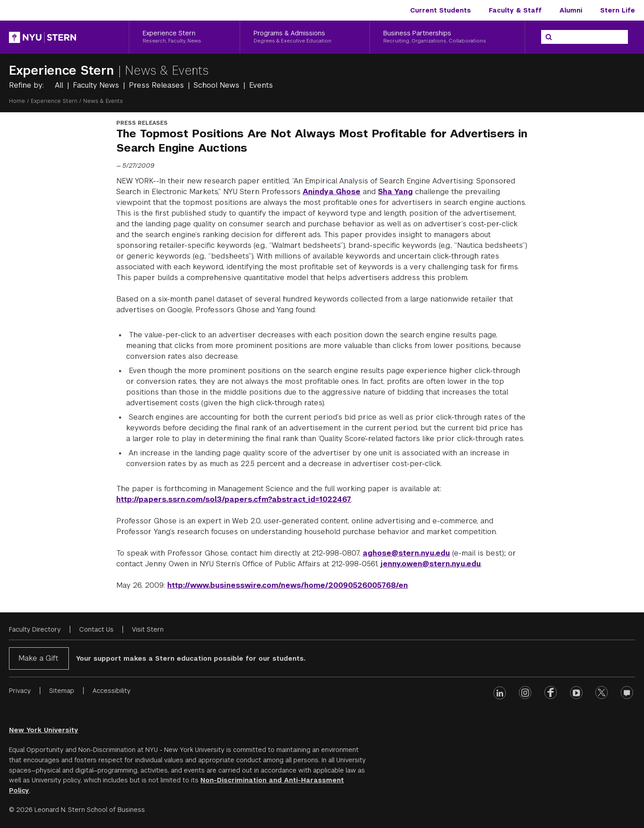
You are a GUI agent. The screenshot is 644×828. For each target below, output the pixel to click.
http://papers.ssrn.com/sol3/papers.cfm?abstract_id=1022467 (234, 499)
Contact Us (96, 629)
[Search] (549, 37)
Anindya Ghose (332, 192)
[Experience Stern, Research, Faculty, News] (184, 37)
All (60, 85)
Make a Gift (38, 658)
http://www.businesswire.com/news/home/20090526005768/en (288, 585)
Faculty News (97, 85)
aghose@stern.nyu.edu (406, 553)
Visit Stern (148, 629)
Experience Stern (64, 70)
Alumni (571, 10)
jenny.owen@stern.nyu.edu (431, 564)
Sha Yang (395, 192)
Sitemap (62, 691)
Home (17, 101)
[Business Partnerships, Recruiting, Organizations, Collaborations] (447, 37)
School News (218, 85)
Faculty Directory (35, 629)
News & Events (167, 70)
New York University (44, 730)
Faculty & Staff (515, 10)
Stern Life (618, 10)
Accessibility (112, 691)
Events (261, 85)
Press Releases (157, 85)
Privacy (20, 691)
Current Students (441, 10)
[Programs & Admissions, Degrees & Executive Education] (305, 37)
